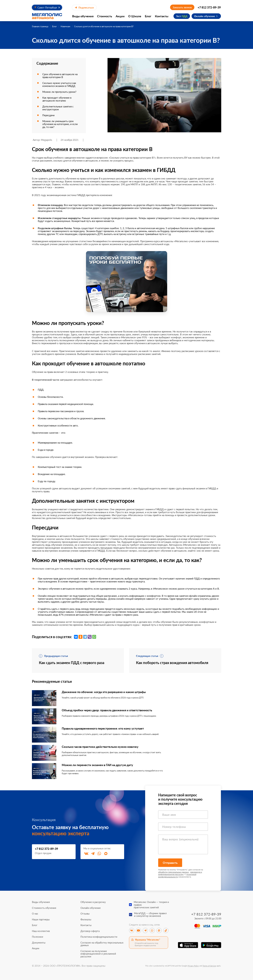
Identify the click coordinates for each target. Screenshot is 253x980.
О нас (35, 914)
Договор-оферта (90, 931)
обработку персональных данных (173, 872)
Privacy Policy (193, 966)
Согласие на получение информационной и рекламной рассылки (98, 954)
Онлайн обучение (205, 16)
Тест (182, 16)
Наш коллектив (41, 931)
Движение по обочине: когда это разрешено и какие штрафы (104, 692)
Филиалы (86, 919)
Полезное (38, 937)
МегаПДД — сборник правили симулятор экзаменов (150, 915)
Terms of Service (209, 966)
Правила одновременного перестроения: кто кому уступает (103, 728)
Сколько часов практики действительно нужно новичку (100, 747)
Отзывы (85, 914)
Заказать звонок (182, 7)
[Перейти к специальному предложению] (127, 282)
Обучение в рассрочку (93, 902)
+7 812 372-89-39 (209, 7)
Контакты (162, 16)
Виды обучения (83, 16)
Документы (39, 943)
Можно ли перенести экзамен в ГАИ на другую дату (97, 765)
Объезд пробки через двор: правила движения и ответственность (107, 710)
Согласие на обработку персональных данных (102, 944)
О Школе (135, 16)
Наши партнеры (41, 919)
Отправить (170, 863)
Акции (120, 16)
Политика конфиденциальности (99, 937)
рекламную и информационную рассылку (180, 873)
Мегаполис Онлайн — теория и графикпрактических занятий (151, 905)
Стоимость (105, 16)
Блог (148, 16)
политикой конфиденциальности (177, 875)
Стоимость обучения (44, 908)
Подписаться (84, 7)
